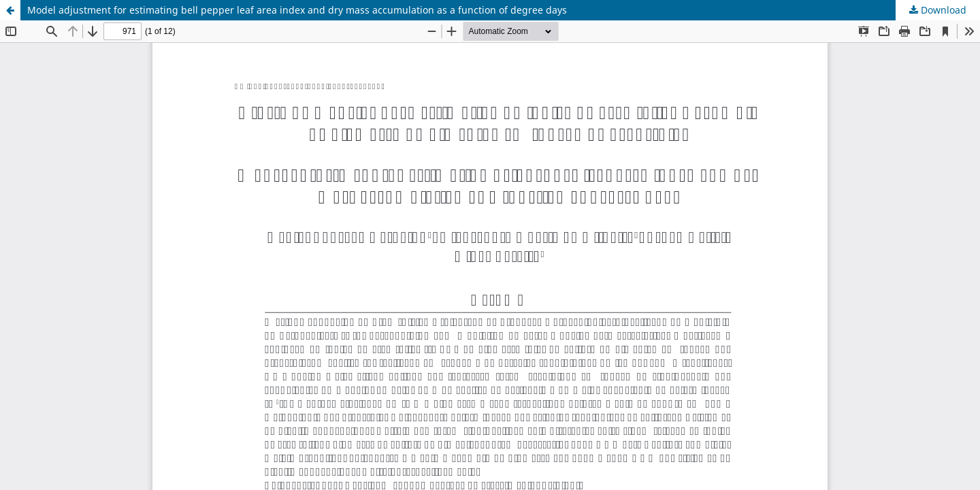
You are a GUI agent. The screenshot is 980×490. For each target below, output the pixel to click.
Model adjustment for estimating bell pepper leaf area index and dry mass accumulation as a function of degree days (297, 10)
